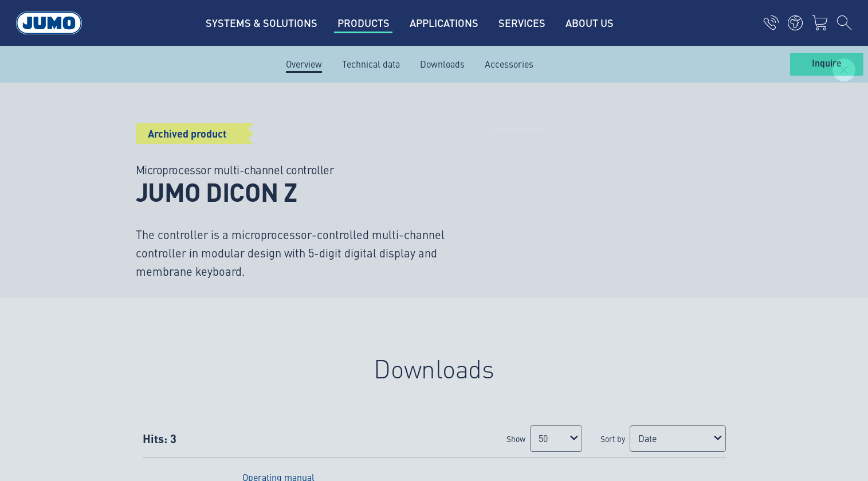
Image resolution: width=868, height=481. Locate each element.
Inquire (827, 64)
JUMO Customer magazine (332, 189)
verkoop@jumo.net (146, 288)
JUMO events (305, 211)
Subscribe (723, 206)
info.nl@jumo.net (142, 229)
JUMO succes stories (321, 166)
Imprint (124, 393)
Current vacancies (315, 144)
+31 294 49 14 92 (171, 273)
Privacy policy (136, 415)
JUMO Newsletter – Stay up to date (519, 188)
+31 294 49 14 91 (171, 214)
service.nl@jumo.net (149, 346)
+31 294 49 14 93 (171, 332)
